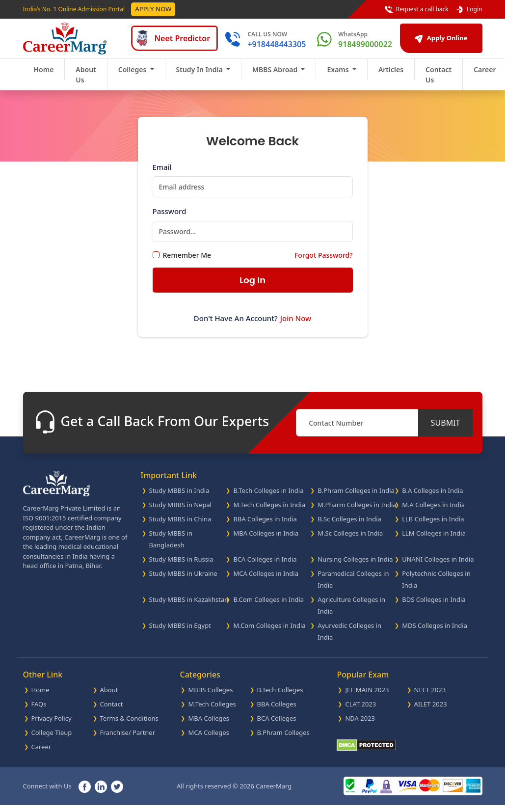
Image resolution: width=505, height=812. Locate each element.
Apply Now (153, 9)
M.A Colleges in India (433, 512)
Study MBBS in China (180, 526)
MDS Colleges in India (435, 632)
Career (41, 754)
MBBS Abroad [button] (276, 76)
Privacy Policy (52, 725)
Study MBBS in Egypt (180, 632)
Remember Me (187, 262)
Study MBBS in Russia (181, 566)
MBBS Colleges (210, 697)
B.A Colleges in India (432, 497)
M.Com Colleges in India (269, 632)
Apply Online (430, 42)
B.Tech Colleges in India (268, 497)
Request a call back (417, 9)
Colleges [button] (133, 76)
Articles (391, 76)
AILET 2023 (431, 711)
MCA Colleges (208, 739)
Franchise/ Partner (128, 739)
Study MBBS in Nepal (181, 512)
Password (170, 218)
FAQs (39, 711)
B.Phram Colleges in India (356, 497)
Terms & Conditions (129, 725)
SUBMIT (446, 430)
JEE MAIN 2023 (367, 697)
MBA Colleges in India (266, 540)
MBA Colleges (209, 725)
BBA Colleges (277, 711)
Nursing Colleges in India (355, 566)
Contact (112, 711)
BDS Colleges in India (434, 606)
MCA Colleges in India (266, 580)
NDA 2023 (360, 725)
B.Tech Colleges (280, 697)
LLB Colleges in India (433, 526)
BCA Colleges (277, 725)
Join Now (296, 325)
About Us (86, 81)
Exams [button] (339, 76)
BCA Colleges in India (265, 566)
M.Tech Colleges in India (269, 512)
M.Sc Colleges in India (350, 540)
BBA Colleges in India (265, 526)
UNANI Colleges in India (438, 566)
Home (44, 76)
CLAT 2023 (360, 711)
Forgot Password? (324, 262)
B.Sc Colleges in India (349, 526)
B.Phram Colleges (283, 739)
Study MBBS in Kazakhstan (189, 606)
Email (162, 174)
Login (469, 9)
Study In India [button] (200, 76)
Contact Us (439, 81)
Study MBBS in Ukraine (183, 580)
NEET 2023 (430, 697)
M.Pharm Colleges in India (357, 512)
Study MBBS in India (179, 497)
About (109, 697)
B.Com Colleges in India (268, 606)
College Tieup (52, 739)
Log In (252, 287)
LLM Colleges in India (434, 540)
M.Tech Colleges (212, 711)
